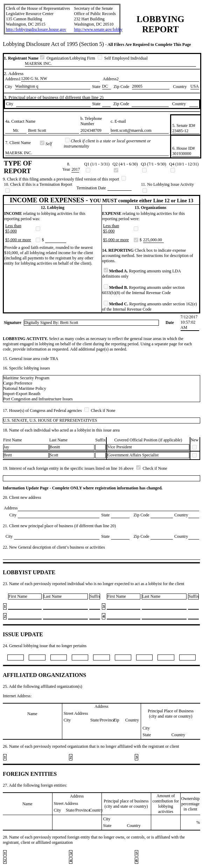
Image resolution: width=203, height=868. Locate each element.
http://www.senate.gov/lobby (98, 29)
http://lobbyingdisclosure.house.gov (36, 29)
